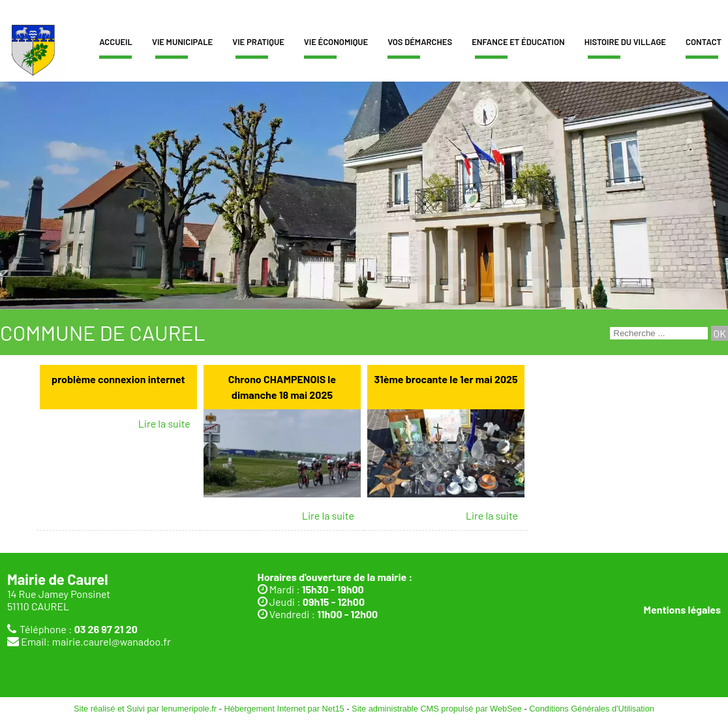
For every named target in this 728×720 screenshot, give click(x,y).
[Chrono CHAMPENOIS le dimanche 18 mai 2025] (282, 387)
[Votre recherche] (659, 333)
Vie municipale (182, 42)
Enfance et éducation (518, 42)
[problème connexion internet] (118, 387)
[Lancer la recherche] (720, 333)
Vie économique (336, 42)
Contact (704, 42)
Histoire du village (625, 42)
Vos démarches (420, 42)
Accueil (116, 42)
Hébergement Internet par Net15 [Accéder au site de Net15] (284, 709)
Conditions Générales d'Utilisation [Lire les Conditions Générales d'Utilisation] (592, 709)
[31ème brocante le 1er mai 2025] (446, 387)
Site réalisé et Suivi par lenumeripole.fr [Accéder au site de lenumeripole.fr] (145, 709)
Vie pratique (258, 42)
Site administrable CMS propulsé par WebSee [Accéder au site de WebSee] (437, 709)
